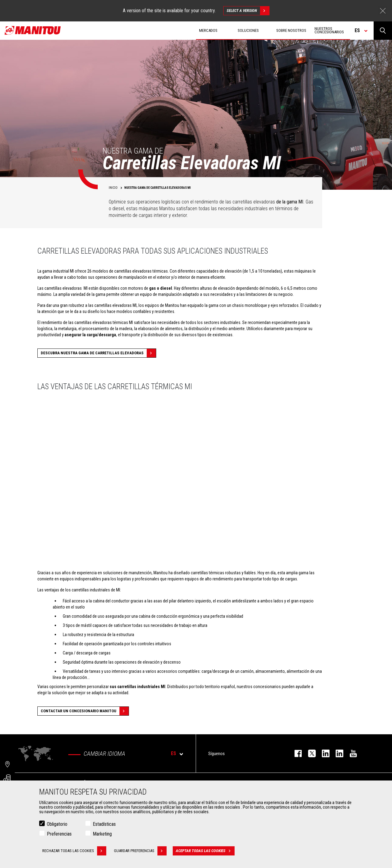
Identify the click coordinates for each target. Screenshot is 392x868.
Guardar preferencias (140, 851)
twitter (309, 753)
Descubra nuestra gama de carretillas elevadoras (98, 353)
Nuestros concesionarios (329, 30)
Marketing (102, 834)
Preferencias (59, 834)
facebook (295, 753)
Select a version (248, 11)
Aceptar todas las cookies (205, 851)
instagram (323, 753)
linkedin (336, 753)
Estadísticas (104, 824)
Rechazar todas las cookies (74, 851)
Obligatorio (57, 824)
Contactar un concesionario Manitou (85, 711)
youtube (350, 753)
